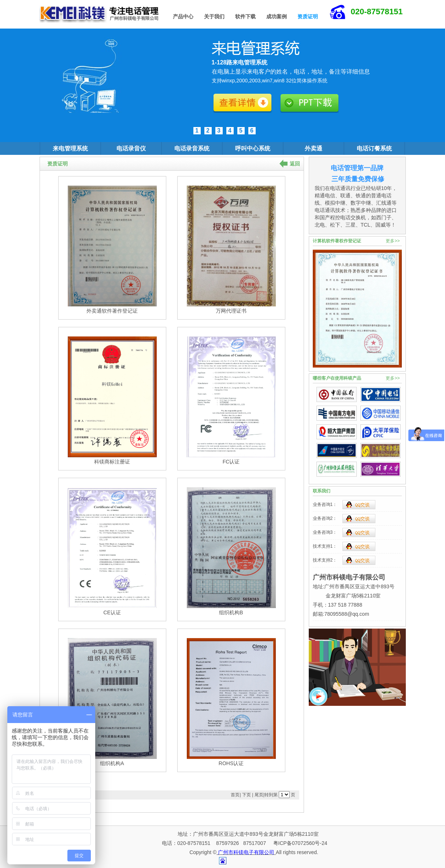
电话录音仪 (131, 148)
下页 (246, 795)
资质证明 (308, 16)
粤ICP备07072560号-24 (300, 843)
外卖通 (314, 148)
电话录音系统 (192, 148)
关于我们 (214, 16)
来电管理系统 (70, 148)
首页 (235, 795)
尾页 (259, 795)
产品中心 (183, 16)
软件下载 (245, 16)
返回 (295, 164)
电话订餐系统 (374, 148)
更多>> (393, 241)
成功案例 (277, 16)
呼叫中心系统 (253, 148)
